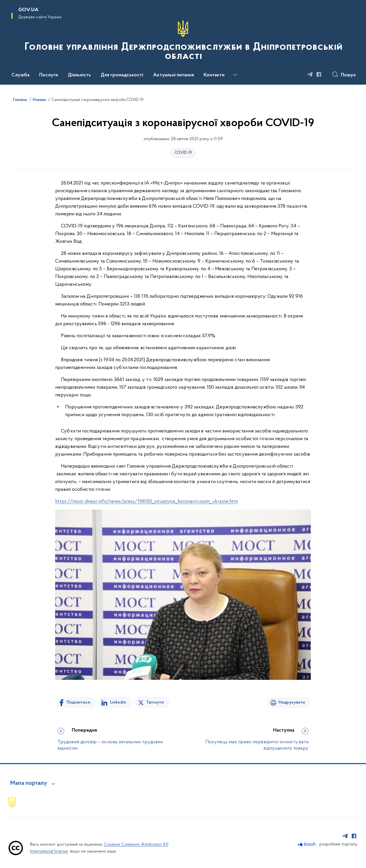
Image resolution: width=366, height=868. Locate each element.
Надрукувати (292, 702)
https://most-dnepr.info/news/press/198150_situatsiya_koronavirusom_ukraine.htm (147, 501)
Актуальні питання (173, 75)
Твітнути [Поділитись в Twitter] (155, 702)
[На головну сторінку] (183, 42)
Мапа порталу (29, 783)
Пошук (348, 75)
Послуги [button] (49, 75)
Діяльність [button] (79, 75)
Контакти (214, 75)
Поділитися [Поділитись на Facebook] (78, 702)
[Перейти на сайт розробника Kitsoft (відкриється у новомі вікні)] (307, 844)
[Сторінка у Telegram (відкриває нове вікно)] (310, 74)
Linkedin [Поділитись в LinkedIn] (118, 702)
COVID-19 (183, 153)
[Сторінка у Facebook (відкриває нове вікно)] (319, 74)
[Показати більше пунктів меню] (235, 75)
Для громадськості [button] (122, 75)
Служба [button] (20, 75)
